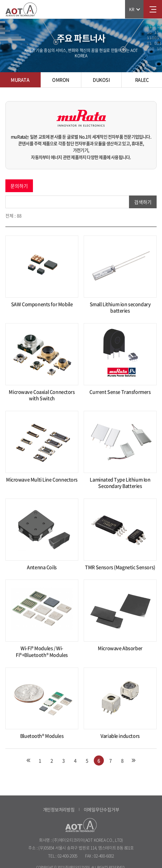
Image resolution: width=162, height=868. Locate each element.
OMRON (61, 80)
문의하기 (19, 186)
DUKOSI (101, 80)
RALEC (142, 80)
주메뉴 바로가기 (0, 0)
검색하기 (143, 202)
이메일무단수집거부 (102, 809)
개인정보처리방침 (59, 809)
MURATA (20, 80)
